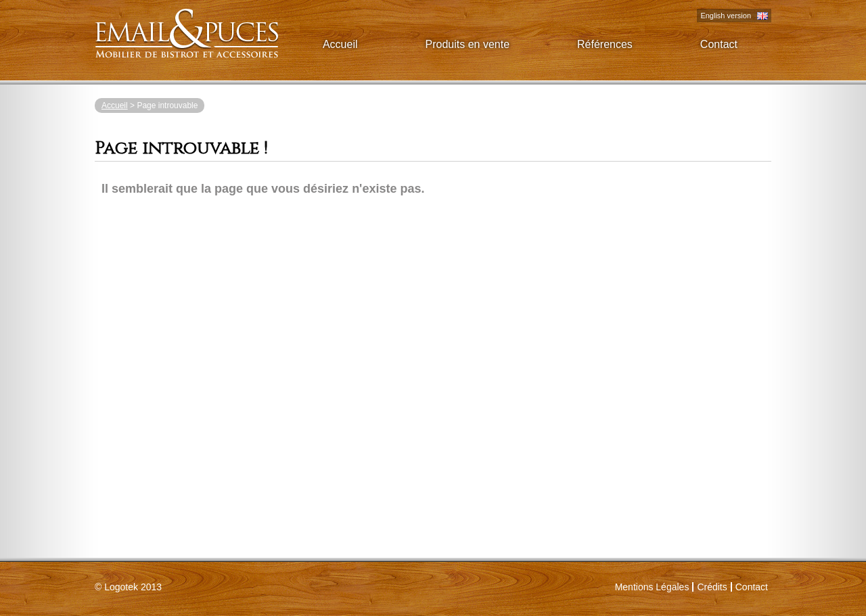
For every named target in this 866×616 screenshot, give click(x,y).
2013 (133, 587)
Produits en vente (468, 44)
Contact (719, 44)
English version (726, 16)
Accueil (340, 44)
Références (605, 44)
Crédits (712, 587)
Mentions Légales (652, 587)
